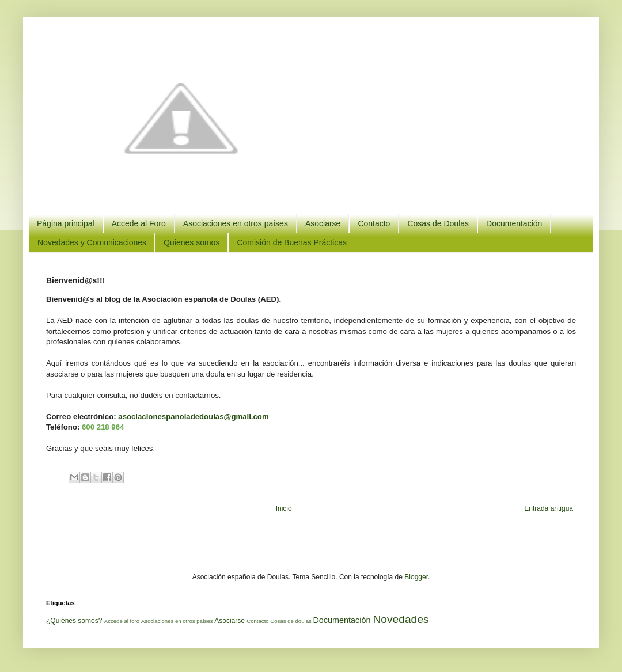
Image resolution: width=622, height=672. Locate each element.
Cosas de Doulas (438, 223)
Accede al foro (122, 621)
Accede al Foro (139, 223)
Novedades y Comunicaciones (92, 242)
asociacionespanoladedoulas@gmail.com (193, 417)
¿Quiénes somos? (74, 621)
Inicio (284, 508)
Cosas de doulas (291, 621)
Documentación (514, 223)
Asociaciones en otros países (236, 223)
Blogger (416, 577)
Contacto (374, 223)
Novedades (401, 619)
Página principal (66, 223)
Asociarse (323, 223)
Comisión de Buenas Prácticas (292, 242)
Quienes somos (191, 242)
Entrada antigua (549, 508)
